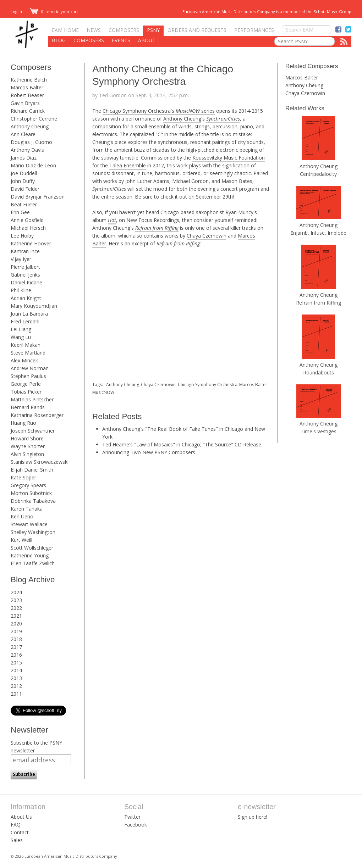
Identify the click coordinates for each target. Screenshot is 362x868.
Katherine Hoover (31, 243)
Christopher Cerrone (34, 119)
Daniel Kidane (26, 282)
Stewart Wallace (29, 524)
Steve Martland (28, 353)
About (147, 40)
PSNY (153, 30)
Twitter (132, 817)
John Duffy (23, 181)
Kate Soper (23, 477)
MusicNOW (103, 392)
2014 (16, 670)
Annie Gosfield (27, 220)
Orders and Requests (197, 30)
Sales (17, 840)
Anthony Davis (27, 150)
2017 (16, 647)
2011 (16, 694)
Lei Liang (21, 329)
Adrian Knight (26, 298)
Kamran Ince (25, 251)
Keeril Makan (26, 345)
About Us (21, 817)
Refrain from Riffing (319, 303)
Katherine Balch (29, 80)
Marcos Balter (27, 87)
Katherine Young (30, 555)
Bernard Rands (28, 407)
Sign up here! (253, 817)
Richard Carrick (28, 111)
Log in (16, 12)
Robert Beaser (27, 95)
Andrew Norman (30, 368)
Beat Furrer (24, 204)
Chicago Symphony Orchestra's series (159, 111)
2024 (16, 592)
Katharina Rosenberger (37, 415)
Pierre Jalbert (25, 267)
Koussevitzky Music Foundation (229, 158)
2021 (16, 616)
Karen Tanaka (27, 509)
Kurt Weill (21, 540)
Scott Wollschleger (32, 548)
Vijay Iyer (21, 259)
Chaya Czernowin (207, 236)
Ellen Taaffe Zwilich (33, 563)
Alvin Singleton (27, 454)
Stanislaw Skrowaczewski (40, 462)
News (94, 30)
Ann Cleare (23, 134)
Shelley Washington (33, 532)
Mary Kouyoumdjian (34, 306)
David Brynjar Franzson (38, 197)
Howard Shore (27, 438)
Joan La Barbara (29, 314)
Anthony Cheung (30, 126)
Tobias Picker (26, 392)
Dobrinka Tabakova (33, 501)
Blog (59, 40)
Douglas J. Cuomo (31, 142)
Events (121, 40)
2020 (16, 624)
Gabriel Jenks (25, 275)
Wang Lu (21, 337)
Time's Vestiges (319, 431)
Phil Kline (21, 290)
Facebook (136, 825)
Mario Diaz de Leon (33, 165)
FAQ (16, 825)
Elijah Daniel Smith (32, 470)
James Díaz (24, 158)
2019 (16, 631)
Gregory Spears (28, 485)
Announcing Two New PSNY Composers (149, 452)
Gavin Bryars (25, 103)
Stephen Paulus (28, 376)
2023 (16, 600)
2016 (16, 655)
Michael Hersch (28, 228)
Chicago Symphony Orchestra (208, 385)
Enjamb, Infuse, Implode (318, 233)
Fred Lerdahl (25, 321)
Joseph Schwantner (33, 431)
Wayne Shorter (28, 446)
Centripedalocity (318, 174)
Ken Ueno (22, 516)
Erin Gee (20, 212)
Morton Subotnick (31, 493)
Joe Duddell (24, 173)
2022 (16, 608)
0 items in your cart (54, 12)
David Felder (25, 189)
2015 (16, 663)
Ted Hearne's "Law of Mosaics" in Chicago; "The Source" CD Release (182, 444)
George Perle (26, 384)
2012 (16, 686)
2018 (16, 639)
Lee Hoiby (22, 236)
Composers (124, 30)
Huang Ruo (23, 423)
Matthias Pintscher (32, 399)
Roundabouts (319, 372)
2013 (16, 678)
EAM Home (65, 30)
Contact (20, 832)
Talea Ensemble (128, 165)
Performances (254, 30)
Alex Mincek (24, 360)
